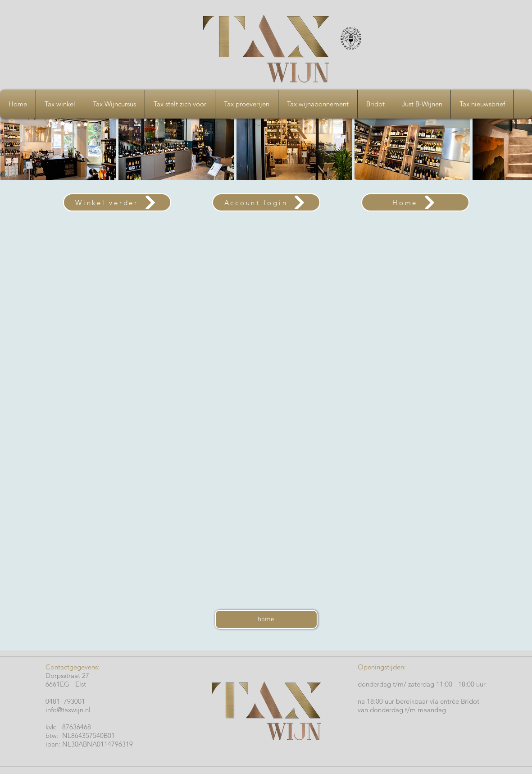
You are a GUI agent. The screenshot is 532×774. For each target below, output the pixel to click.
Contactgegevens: (73, 667)
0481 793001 (67, 701)
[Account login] (266, 202)
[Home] (415, 202)
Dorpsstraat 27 (67, 676)
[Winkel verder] (117, 202)
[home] (266, 619)
